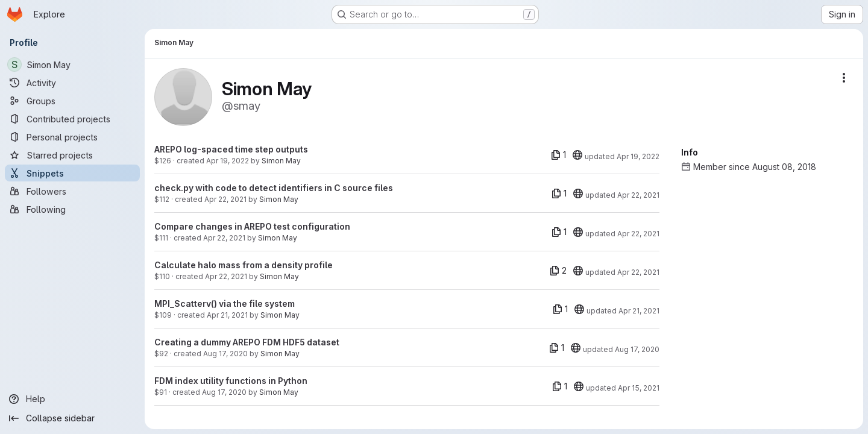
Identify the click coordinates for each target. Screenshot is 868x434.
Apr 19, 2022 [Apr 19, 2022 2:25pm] (228, 161)
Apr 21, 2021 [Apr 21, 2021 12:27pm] (227, 315)
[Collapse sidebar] (72, 418)
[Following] (72, 209)
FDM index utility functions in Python (231, 381)
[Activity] (72, 83)
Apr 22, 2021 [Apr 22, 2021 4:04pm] (224, 238)
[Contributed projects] (72, 119)
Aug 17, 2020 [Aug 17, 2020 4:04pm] (225, 354)
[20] (577, 155)
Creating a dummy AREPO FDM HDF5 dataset (247, 342)
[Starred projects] (72, 155)
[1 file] (558, 155)
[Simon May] (72, 64)
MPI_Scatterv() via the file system (225, 303)
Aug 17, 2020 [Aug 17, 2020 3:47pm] (224, 392)
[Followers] (72, 191)
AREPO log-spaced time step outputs (231, 149)
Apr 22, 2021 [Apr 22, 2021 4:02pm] (226, 276)
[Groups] (72, 101)
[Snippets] (72, 173)
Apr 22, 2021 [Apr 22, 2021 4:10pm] (225, 199)
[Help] (72, 399)
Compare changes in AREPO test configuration (252, 226)
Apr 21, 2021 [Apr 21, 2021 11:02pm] (639, 311)
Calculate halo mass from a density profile (244, 265)
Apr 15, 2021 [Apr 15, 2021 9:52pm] (639, 388)
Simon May (281, 161)
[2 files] (558, 271)
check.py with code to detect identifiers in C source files (274, 188)
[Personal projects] (72, 137)
